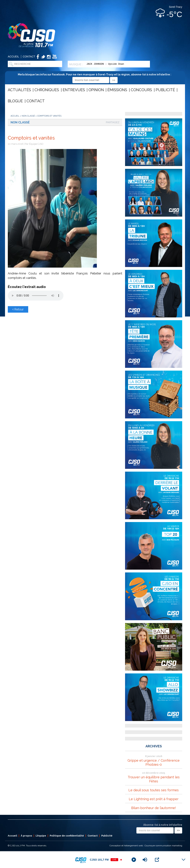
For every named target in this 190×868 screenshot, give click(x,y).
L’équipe (41, 836)
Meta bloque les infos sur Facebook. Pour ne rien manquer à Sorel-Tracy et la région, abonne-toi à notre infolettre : (95, 77)
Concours (141, 90)
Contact (29, 57)
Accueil (13, 57)
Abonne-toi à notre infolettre (163, 825)
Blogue (15, 101)
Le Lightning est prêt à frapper (154, 799)
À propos (26, 836)
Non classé (28, 116)
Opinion (96, 90)
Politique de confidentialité (67, 836)
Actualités (19, 90)
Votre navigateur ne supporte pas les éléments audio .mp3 (36, 296)
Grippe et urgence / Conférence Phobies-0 (154, 762)
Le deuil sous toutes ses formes (154, 790)
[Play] (134, 860)
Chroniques (47, 90)
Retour (18, 309)
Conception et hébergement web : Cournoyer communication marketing (146, 846)
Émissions (117, 90)
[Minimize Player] (184, 860)
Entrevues (74, 90)
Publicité (165, 90)
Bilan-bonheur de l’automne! (154, 808)
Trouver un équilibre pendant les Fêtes (154, 779)
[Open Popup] (157, 860)
